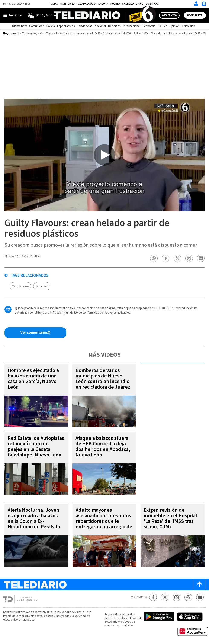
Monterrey (68, 4)
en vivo (42, 286)
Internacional (132, 26)
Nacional (100, 26)
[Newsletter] (204, 5)
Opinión (174, 26)
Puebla (115, 4)
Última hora (20, 26)
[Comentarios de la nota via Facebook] (35, 333)
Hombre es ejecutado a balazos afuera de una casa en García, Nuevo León (33, 379)
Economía (149, 26)
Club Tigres (47, 34)
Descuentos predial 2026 (117, 34)
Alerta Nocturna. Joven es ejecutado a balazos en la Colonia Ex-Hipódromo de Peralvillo (35, 518)
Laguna (103, 4)
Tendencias (85, 26)
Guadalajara (87, 4)
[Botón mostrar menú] (14, 15)
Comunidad (37, 26)
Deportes (114, 26)
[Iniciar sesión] (196, 4)
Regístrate (195, 15)
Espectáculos (66, 26)
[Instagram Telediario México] (176, 597)
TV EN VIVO (170, 15)
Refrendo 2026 (192, 34)
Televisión (188, 26)
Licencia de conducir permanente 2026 (78, 34)
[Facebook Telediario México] (153, 597)
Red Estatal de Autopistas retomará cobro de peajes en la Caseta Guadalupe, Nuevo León (36, 447)
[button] (154, 258)
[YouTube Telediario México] (200, 597)
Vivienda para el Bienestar (166, 34)
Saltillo (128, 4)
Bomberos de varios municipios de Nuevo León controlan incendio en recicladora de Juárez (103, 379)
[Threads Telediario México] (188, 597)
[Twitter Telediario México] (165, 597)
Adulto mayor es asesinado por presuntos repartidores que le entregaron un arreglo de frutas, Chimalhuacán (104, 521)
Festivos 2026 (141, 34)
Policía (51, 26)
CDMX (54, 4)
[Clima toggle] (41, 15)
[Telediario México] (105, 15)
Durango (152, 4)
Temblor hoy (30, 34)
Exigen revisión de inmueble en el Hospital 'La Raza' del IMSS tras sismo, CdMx (170, 518)
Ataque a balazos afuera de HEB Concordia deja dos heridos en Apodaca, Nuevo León (103, 447)
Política (162, 26)
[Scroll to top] (199, 585)
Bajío (140, 4)
